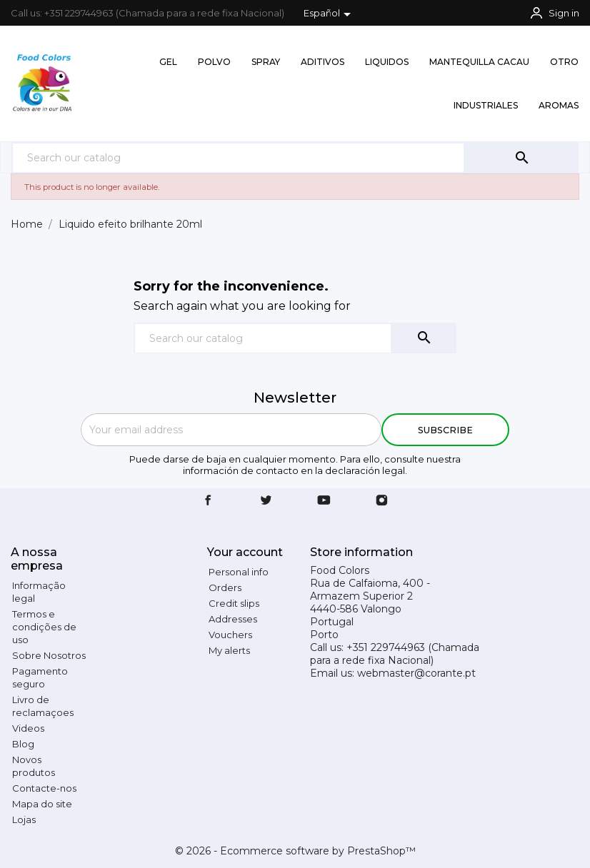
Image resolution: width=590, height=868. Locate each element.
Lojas (24, 819)
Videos (28, 728)
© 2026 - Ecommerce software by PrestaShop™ (295, 851)
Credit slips (234, 603)
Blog (23, 744)
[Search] (238, 157)
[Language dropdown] (330, 14)
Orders (225, 587)
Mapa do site (42, 804)
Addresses (233, 619)
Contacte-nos (44, 788)
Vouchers (230, 635)
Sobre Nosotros (49, 655)
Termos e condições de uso (44, 627)
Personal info (239, 572)
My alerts (229, 650)
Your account (245, 552)
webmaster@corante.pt (416, 673)
